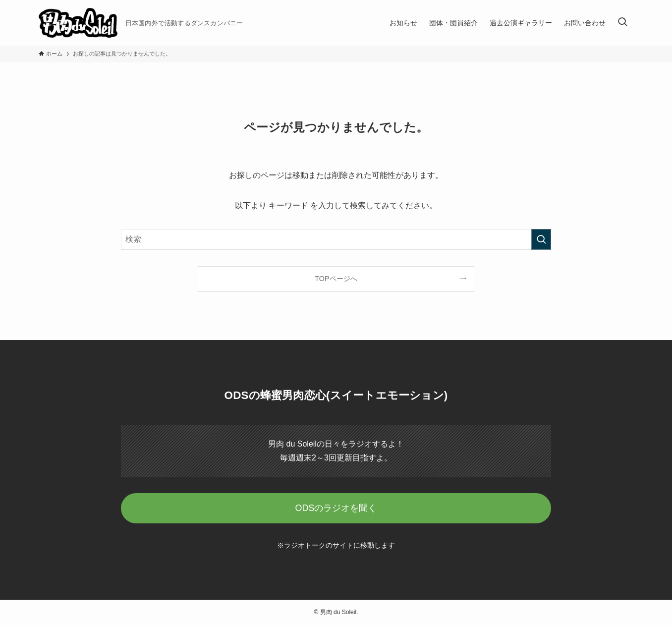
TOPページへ (336, 279)
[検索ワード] (336, 239)
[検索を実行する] (541, 239)
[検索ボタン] (622, 23)
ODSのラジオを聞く (336, 508)
